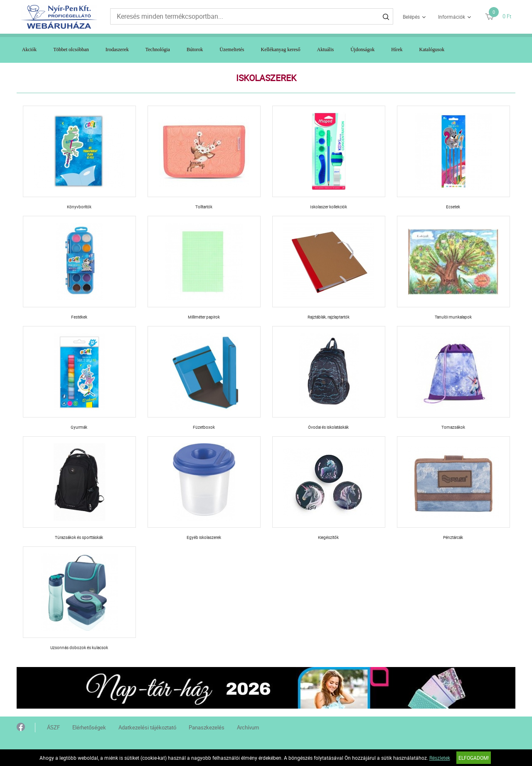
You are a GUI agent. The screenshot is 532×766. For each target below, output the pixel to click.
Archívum (248, 727)
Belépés (411, 17)
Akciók (29, 49)
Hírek (397, 49)
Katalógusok (432, 49)
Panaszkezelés (207, 727)
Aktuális (326, 49)
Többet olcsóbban (71, 49)
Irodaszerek (117, 49)
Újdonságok (362, 49)
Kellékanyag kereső (281, 49)
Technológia (158, 49)
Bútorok (195, 49)
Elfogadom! (474, 758)
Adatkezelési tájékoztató (147, 727)
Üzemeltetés (232, 49)
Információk (452, 17)
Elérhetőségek (89, 727)
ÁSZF (53, 727)
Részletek (440, 758)
